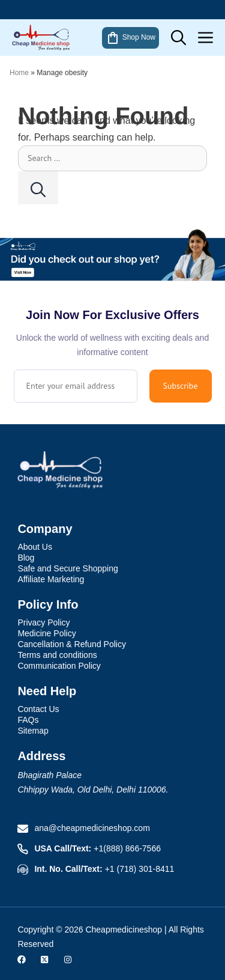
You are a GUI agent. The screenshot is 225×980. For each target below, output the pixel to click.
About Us (35, 547)
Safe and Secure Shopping (67, 568)
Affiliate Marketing (51, 579)
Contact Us (38, 709)
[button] (178, 38)
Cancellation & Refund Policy (72, 644)
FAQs (28, 720)
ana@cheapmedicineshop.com (92, 828)
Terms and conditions (57, 655)
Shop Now (130, 38)
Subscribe (181, 386)
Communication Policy (59, 666)
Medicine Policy (46, 633)
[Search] (38, 188)
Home (19, 73)
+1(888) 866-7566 (127, 848)
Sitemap (33, 731)
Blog (26, 558)
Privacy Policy (43, 622)
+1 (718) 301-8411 (140, 869)
